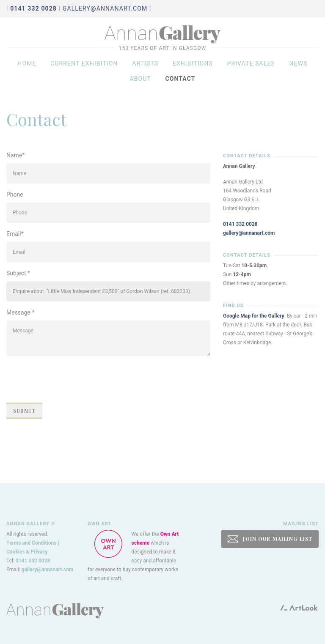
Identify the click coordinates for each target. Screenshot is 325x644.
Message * (21, 312)
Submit (24, 411)
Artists (145, 73)
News (298, 73)
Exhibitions (193, 73)
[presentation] (71, 379)
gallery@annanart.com (105, 8)
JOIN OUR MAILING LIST (270, 539)
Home (27, 73)
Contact (180, 88)
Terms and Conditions (31, 543)
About (140, 88)
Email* (15, 234)
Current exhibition (84, 73)
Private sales (251, 73)
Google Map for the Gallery (254, 316)
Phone (15, 195)
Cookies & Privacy (27, 552)
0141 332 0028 (240, 224)
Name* (15, 155)
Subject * (18, 273)
